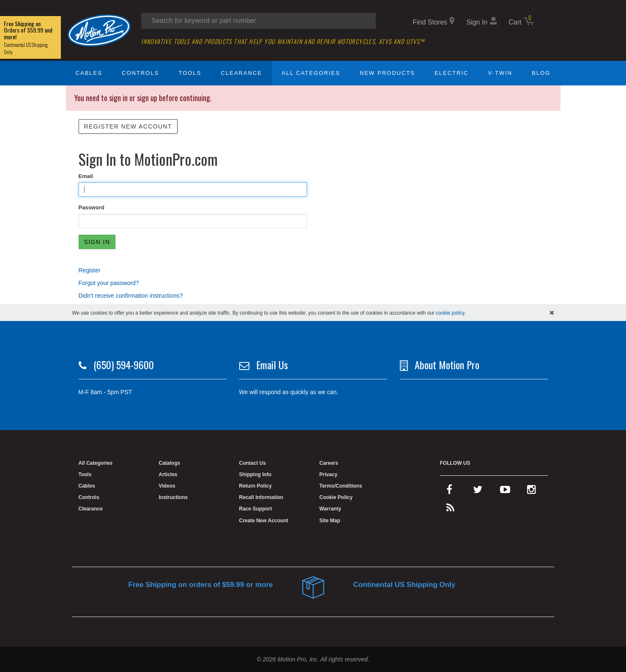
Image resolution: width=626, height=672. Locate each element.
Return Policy (256, 486)
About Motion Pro (447, 365)
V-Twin (500, 73)
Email (86, 176)
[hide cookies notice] (552, 313)
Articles (168, 475)
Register (90, 270)
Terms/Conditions (341, 486)
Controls (140, 73)
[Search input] (258, 21)
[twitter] (478, 491)
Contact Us (253, 463)
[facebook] (449, 491)
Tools (190, 73)
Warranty (331, 509)
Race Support (256, 509)
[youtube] (505, 491)
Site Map (330, 521)
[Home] (99, 30)
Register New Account (128, 126)
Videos (167, 486)
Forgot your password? (109, 283)
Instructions (174, 497)
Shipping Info (256, 475)
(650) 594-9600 (124, 365)
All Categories (311, 73)
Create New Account (264, 521)
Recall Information (261, 497)
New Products (387, 73)
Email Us (272, 365)
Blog (541, 73)
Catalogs (170, 463)
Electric (451, 73)
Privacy (329, 475)
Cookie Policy (336, 497)
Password (92, 207)
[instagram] (532, 491)
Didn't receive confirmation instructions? (131, 296)
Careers (329, 463)
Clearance (242, 73)
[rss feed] (450, 510)
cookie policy (450, 313)
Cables (89, 73)
